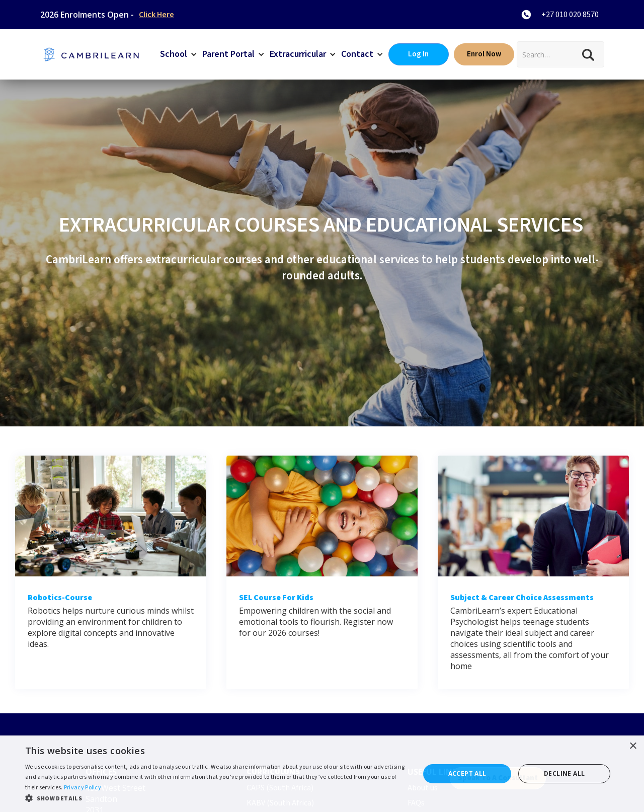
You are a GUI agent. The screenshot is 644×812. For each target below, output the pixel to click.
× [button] (633, 746)
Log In (418, 54)
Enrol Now (484, 54)
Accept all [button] (467, 773)
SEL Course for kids (276, 598)
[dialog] (322, 774)
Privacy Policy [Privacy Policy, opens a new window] (83, 788)
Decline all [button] (564, 773)
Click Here (156, 15)
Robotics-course (60, 598)
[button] (179, 54)
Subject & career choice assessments (522, 598)
